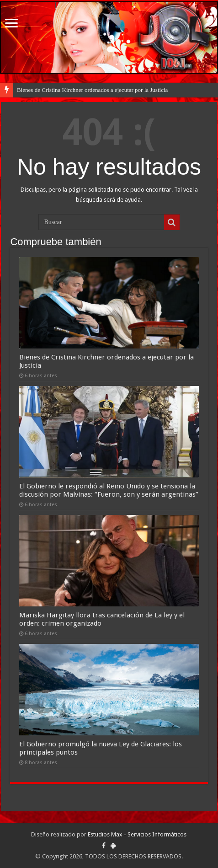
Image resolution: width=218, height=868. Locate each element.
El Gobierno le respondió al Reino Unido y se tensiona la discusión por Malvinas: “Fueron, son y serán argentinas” (109, 490)
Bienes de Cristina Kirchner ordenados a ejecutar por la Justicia (92, 90)
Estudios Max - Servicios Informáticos (137, 834)
